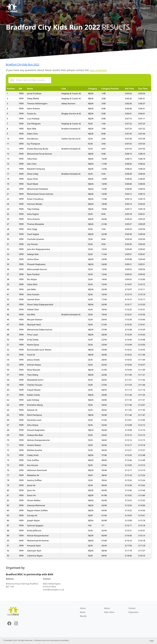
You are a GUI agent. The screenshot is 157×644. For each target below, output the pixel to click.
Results (127, 8)
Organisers (145, 8)
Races (119, 8)
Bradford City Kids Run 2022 (23, 64)
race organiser (98, 70)
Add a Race (109, 612)
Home (83, 608)
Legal (151, 641)
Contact (132, 608)
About (135, 8)
